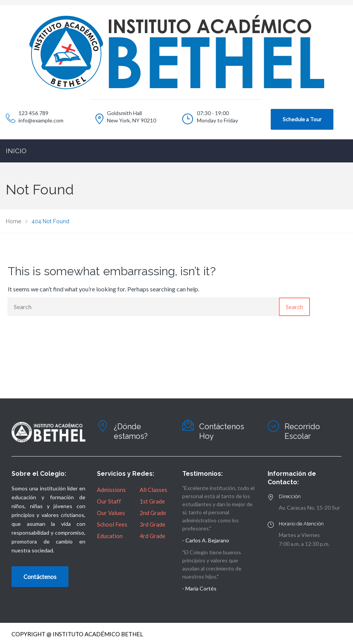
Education (110, 536)
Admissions (111, 490)
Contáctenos (40, 577)
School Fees (112, 524)
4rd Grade (152, 536)
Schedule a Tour (302, 119)
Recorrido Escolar (302, 431)
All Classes (153, 490)
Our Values (111, 513)
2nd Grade (153, 513)
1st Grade (152, 501)
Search (294, 307)
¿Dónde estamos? (131, 431)
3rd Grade (152, 524)
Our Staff (109, 501)
